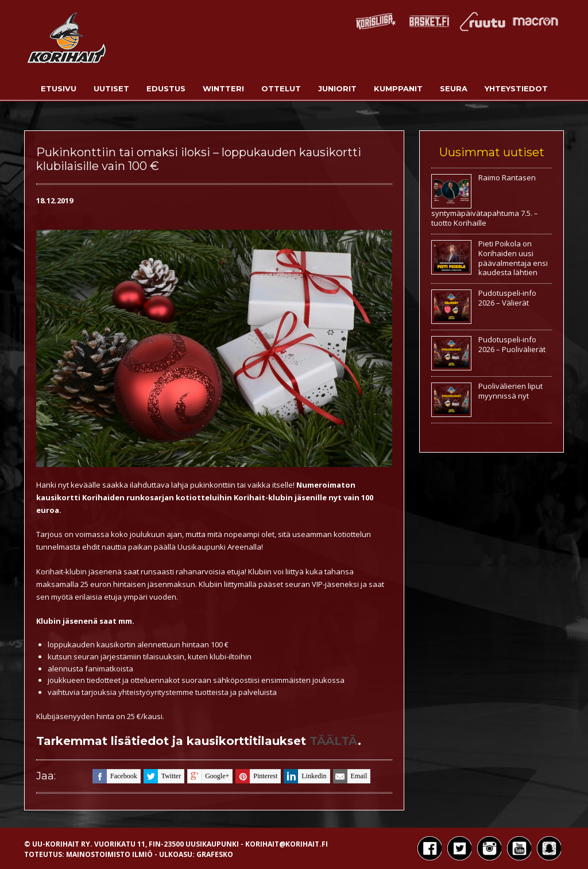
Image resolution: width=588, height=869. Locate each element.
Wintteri (223, 88)
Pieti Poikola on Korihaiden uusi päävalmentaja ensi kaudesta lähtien (513, 258)
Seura (454, 88)
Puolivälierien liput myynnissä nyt (510, 391)
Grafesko (215, 854)
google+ (208, 776)
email (350, 776)
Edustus (166, 88)
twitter (162, 776)
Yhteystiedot (516, 88)
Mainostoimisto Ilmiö (109, 854)
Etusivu (59, 88)
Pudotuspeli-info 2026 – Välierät (507, 298)
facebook (115, 776)
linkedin (305, 776)
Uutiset (111, 88)
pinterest (256, 776)
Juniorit (337, 88)
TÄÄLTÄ (334, 741)
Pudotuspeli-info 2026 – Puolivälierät (512, 344)
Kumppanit (398, 88)
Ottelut (281, 88)
